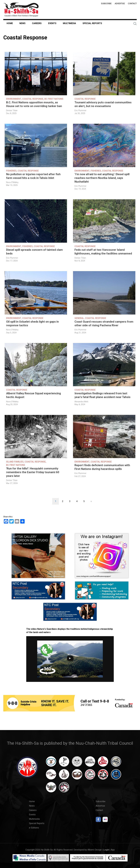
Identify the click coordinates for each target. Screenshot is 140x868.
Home (10, 23)
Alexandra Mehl (81, 402)
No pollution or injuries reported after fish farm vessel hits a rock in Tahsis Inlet (33, 176)
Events (52, 23)
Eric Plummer (80, 111)
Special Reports (92, 23)
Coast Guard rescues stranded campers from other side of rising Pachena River (104, 323)
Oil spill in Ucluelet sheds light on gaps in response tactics (32, 323)
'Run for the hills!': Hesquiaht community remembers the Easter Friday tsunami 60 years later (33, 472)
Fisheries (11, 171)
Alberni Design (95, 850)
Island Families (15, 462)
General (79, 318)
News (22, 23)
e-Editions (34, 828)
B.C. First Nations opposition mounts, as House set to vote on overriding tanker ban (34, 104)
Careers (37, 23)
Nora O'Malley (12, 182)
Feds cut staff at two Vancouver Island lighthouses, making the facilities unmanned (103, 252)
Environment (14, 99)
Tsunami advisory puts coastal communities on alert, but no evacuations (103, 104)
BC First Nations (54, 99)
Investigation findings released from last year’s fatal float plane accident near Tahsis (102, 395)
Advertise (120, 4)
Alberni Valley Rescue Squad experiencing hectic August (33, 395)
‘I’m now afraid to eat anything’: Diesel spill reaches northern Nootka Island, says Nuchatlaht (102, 178)
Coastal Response (33, 99)
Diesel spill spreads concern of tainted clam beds (34, 252)
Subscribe (106, 4)
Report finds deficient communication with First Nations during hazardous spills (102, 467)
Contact (132, 4)
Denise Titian (12, 111)
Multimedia (69, 23)
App (113, 850)
